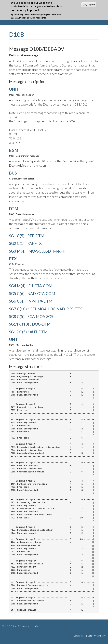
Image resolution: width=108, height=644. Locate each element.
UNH (14, 89)
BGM (14, 150)
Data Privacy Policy (96, 636)
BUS (13, 173)
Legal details (80, 636)
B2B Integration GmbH (28, 626)
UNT (13, 339)
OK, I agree (89, 5)
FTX (13, 259)
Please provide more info (33, 18)
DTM (14, 209)
